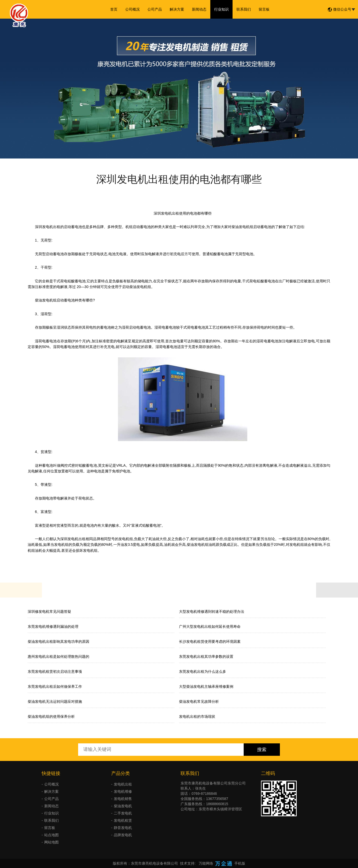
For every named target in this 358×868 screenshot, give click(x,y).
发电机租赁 (123, 820)
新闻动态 (199, 9)
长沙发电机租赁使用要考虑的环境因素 (210, 641)
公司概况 (132, 9)
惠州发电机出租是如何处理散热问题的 (58, 656)
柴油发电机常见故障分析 (199, 701)
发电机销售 (123, 799)
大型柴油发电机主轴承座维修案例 (206, 686)
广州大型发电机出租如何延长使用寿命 (210, 627)
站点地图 (51, 835)
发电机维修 (123, 791)
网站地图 (51, 842)
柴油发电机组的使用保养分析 (51, 716)
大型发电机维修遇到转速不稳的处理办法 (212, 612)
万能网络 (206, 863)
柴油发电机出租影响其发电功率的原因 (58, 641)
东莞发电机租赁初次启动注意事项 (55, 671)
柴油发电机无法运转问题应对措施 (55, 701)
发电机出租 (123, 784)
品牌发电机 (123, 835)
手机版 (240, 863)
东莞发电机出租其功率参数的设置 (206, 656)
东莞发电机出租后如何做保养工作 (55, 686)
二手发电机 (123, 813)
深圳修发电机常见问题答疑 (49, 612)
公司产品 (155, 9)
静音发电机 (123, 828)
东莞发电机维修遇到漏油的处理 (53, 627)
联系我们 (244, 9)
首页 (114, 9)
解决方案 (177, 9)
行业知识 (221, 9)
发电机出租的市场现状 (197, 716)
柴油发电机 (123, 806)
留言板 (264, 9)
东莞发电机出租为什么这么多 (203, 671)
